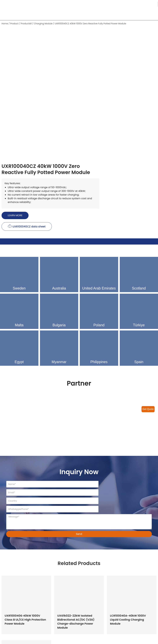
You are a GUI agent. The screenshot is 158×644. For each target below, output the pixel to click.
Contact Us (88, 629)
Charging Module (43, 24)
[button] (94, 96)
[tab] (79, 143)
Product (14, 24)
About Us (87, 622)
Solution (87, 608)
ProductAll (26, 24)
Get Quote (148, 409)
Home (5, 24)
